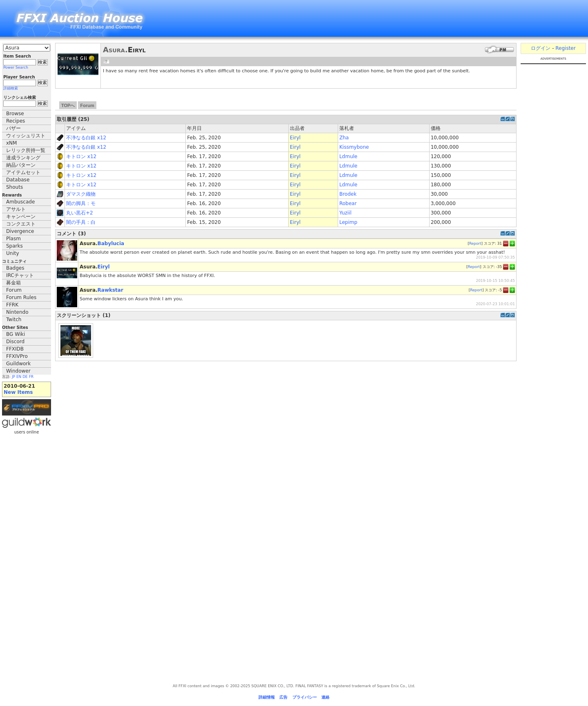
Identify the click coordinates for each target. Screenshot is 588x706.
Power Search (16, 67)
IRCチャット (20, 275)
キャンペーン (21, 217)
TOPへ (68, 105)
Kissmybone (354, 147)
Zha (344, 138)
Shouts (14, 187)
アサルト (16, 209)
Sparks (14, 246)
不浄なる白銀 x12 (86, 138)
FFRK (12, 305)
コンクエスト (21, 224)
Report (475, 243)
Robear (348, 203)
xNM (11, 143)
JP (13, 377)
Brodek (348, 194)
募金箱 (13, 283)
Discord (15, 342)
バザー (13, 128)
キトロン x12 (81, 156)
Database (18, 180)
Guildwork (18, 364)
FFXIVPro (17, 356)
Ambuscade (20, 202)
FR (31, 377)
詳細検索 (11, 88)
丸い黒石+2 (80, 213)
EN (19, 377)
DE (25, 377)
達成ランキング (23, 158)
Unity (13, 253)
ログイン (541, 48)
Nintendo (17, 312)
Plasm (13, 239)
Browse (15, 114)
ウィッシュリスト (26, 136)
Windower (18, 371)
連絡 (325, 697)
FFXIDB (15, 349)
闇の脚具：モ (81, 203)
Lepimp (348, 222)
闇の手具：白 (81, 222)
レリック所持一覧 (26, 150)
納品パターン (21, 165)
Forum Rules (21, 297)
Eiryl (295, 138)
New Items (18, 392)
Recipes (16, 121)
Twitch (14, 319)
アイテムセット (23, 172)
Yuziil (345, 213)
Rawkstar (110, 290)
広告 (283, 697)
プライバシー (305, 697)
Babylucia (111, 244)
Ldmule (348, 156)
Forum (14, 290)
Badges (15, 268)
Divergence (20, 231)
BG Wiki (16, 334)
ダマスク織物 (81, 194)
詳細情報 (267, 697)
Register (565, 48)
